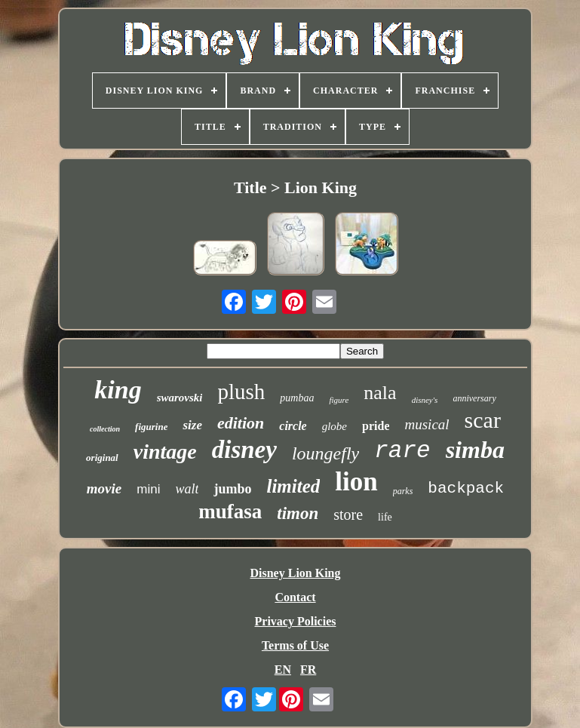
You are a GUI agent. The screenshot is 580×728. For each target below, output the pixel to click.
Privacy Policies (296, 621)
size (192, 425)
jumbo (232, 489)
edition (241, 423)
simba (475, 450)
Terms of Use (295, 645)
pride (376, 426)
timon (298, 513)
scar (483, 420)
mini (148, 489)
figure (339, 400)
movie (104, 488)
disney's (425, 400)
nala (380, 393)
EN (283, 670)
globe (334, 426)
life (385, 517)
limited (293, 486)
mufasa (230, 511)
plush (241, 392)
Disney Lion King (295, 573)
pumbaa (297, 398)
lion (356, 482)
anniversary (474, 398)
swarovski (180, 398)
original (102, 458)
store (348, 515)
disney (244, 450)
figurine (151, 427)
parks (403, 491)
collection (105, 429)
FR (308, 670)
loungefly (325, 453)
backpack (466, 488)
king (118, 390)
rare (402, 451)
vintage (165, 452)
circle (293, 426)
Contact (295, 597)
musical (427, 424)
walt (187, 489)
